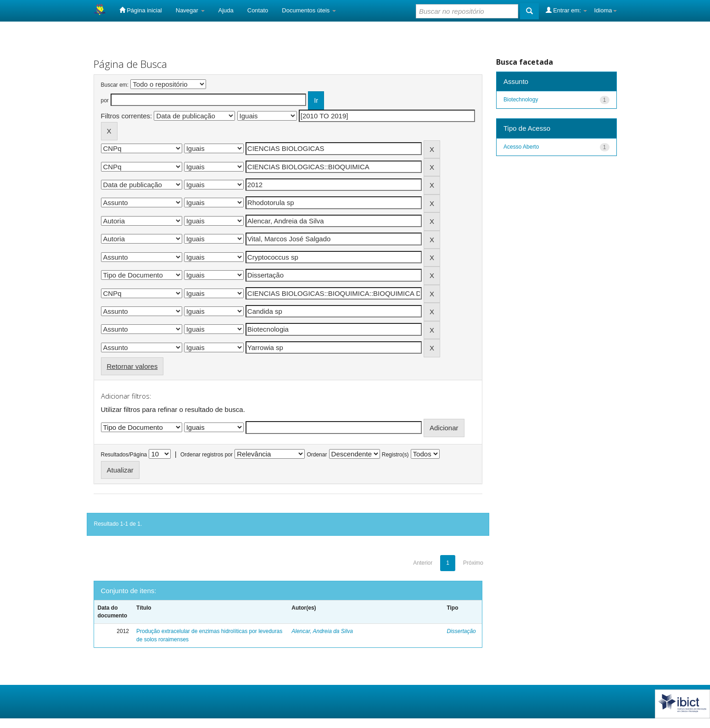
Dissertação (461, 631)
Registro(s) (395, 455)
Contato (258, 10)
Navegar (190, 10)
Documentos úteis (309, 10)
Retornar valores (132, 366)
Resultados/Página (124, 455)
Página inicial (141, 10)
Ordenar (317, 455)
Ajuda (226, 10)
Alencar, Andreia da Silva (322, 631)
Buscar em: (115, 85)
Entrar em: (567, 10)
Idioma (605, 10)
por (105, 100)
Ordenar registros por (207, 455)
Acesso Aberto (521, 147)
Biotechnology (521, 100)
